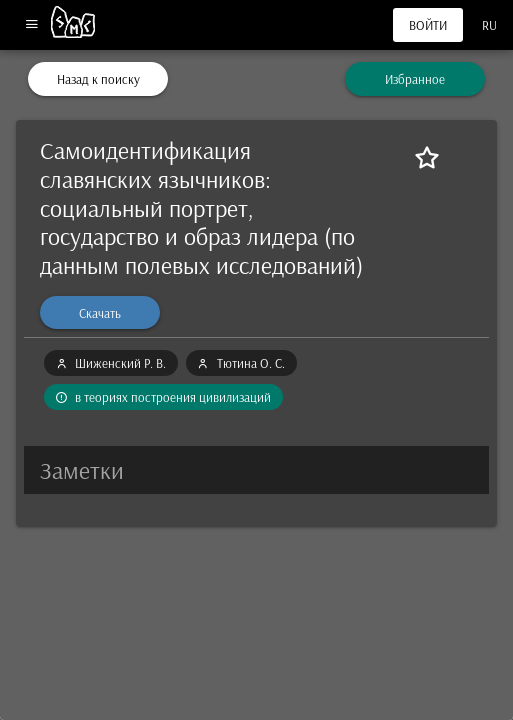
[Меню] (31, 25)
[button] (256, 470)
